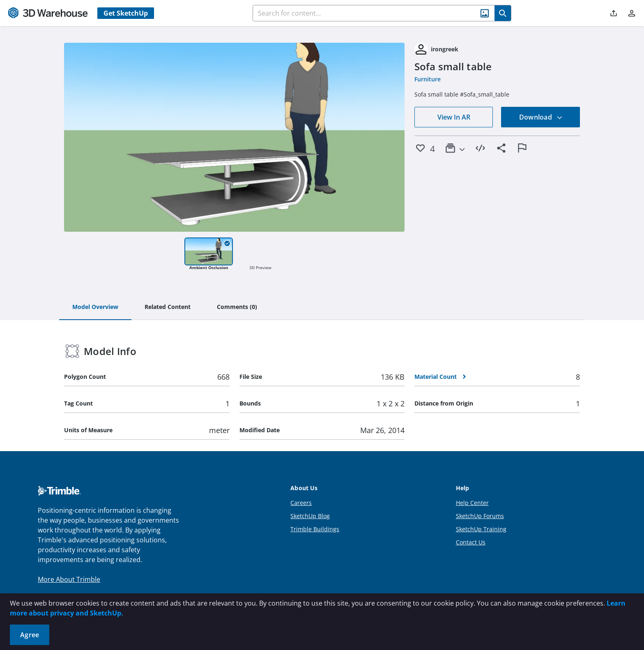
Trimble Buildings (315, 529)
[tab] (95, 307)
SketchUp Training (481, 529)
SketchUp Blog (310, 516)
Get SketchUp (126, 13)
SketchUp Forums (480, 516)
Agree (30, 635)
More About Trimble (69, 579)
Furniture (428, 79)
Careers (301, 503)
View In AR (454, 117)
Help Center (472, 503)
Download (541, 117)
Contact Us (471, 542)
